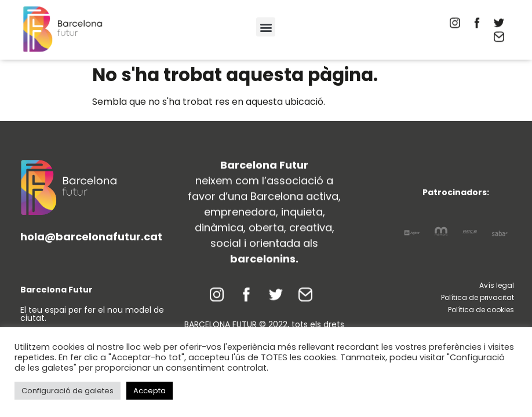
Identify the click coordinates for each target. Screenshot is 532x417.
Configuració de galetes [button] (68, 391)
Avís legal (497, 285)
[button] (266, 27)
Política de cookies (481, 310)
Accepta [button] (150, 391)
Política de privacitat (478, 297)
